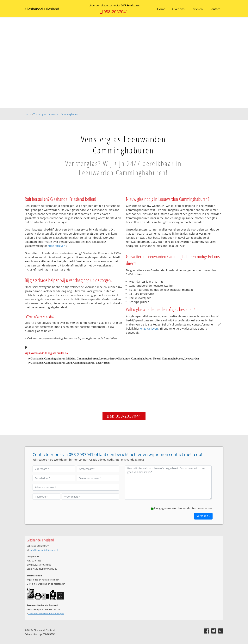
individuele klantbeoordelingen (46, 613)
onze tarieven (56, 246)
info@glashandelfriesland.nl (44, 550)
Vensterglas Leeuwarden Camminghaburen (57, 114)
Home (28, 114)
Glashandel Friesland (42, 9)
